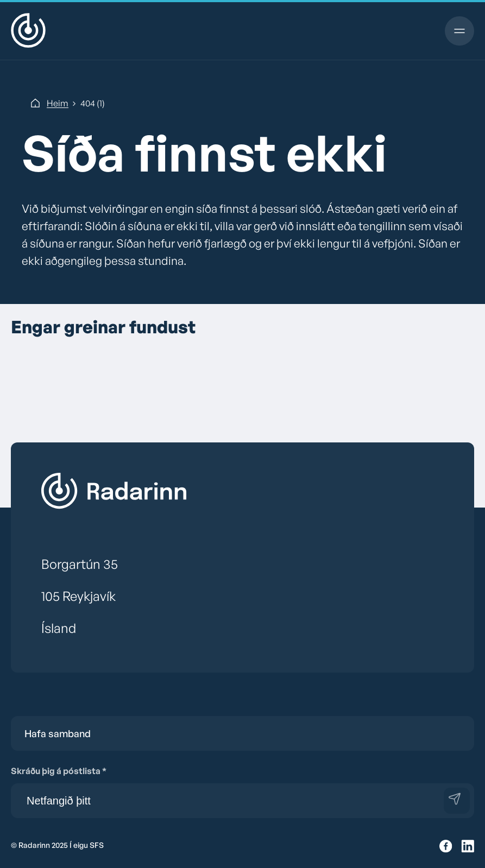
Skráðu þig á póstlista (59, 771)
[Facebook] (446, 847)
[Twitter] (468, 847)
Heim (58, 103)
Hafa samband (58, 733)
